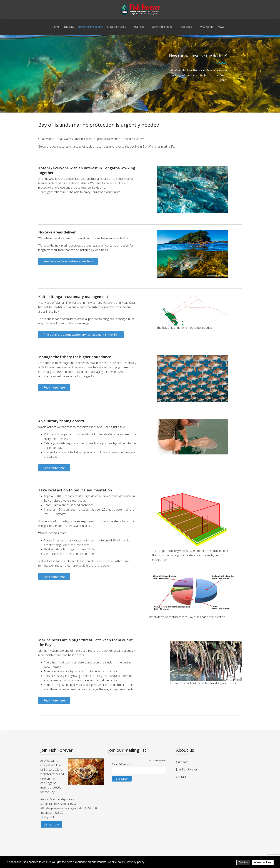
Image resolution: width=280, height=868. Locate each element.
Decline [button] (243, 862)
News (221, 27)
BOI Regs (139, 27)
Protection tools (116, 27)
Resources (186, 27)
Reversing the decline (90, 27)
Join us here (51, 824)
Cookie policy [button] (116, 862)
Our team (182, 762)
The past (69, 27)
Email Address (121, 764)
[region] (140, 74)
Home (56, 27)
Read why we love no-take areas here (68, 261)
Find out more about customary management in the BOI (81, 335)
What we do (206, 27)
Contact (181, 777)
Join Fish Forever (187, 769)
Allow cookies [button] (263, 862)
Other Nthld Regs (162, 27)
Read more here (54, 387)
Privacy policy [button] (136, 862)
